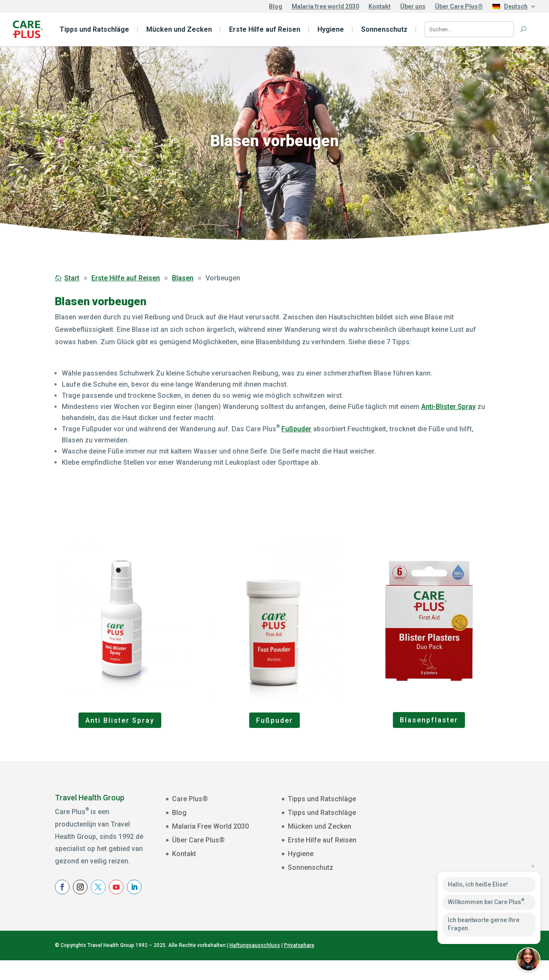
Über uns (413, 7)
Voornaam (427, 835)
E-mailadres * (431, 809)
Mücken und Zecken (179, 29)
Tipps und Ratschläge (94, 29)
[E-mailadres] (467, 821)
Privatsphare (299, 965)
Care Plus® (190, 799)
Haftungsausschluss (255, 965)
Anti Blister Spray (120, 720)
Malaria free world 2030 (325, 7)
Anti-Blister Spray (448, 407)
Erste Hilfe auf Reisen (265, 29)
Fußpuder (296, 429)
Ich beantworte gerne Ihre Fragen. (484, 924)
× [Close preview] (533, 866)
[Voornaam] (467, 848)
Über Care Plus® (459, 7)
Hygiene (331, 29)
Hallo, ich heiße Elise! (478, 884)
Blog (276, 7)
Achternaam (430, 862)
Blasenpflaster (429, 720)
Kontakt (380, 7)
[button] (528, 959)
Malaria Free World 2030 (210, 826)
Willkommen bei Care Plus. (487, 902)
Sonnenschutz (384, 29)
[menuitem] (514, 8)
